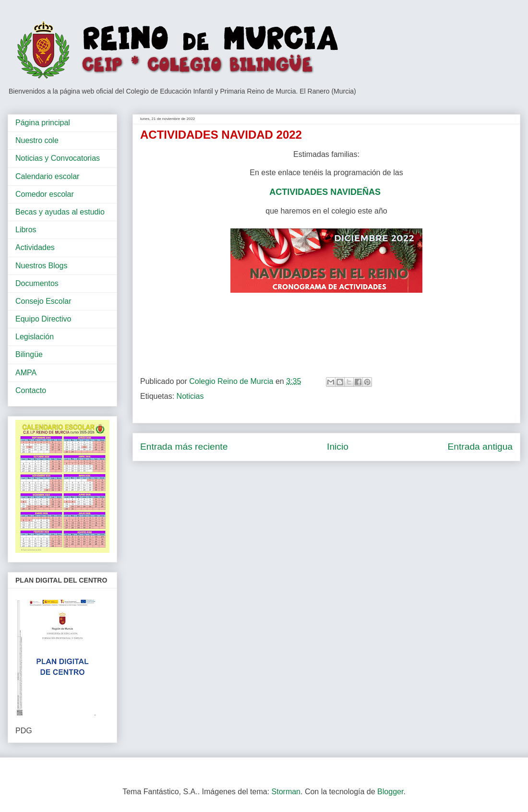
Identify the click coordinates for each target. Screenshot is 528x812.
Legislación (35, 337)
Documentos (37, 283)
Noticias (190, 396)
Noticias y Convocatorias (58, 158)
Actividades (35, 247)
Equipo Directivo (43, 319)
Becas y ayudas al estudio (60, 212)
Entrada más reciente (184, 447)
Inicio (338, 447)
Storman (286, 792)
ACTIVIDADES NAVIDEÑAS (326, 192)
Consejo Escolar (43, 301)
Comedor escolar (45, 194)
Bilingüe (29, 354)
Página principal (43, 123)
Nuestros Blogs (42, 266)
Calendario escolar (47, 176)
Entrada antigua (480, 447)
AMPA (26, 373)
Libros (26, 230)
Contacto (31, 390)
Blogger (390, 792)
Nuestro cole (37, 140)
